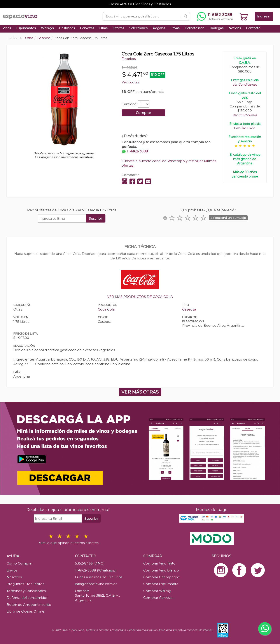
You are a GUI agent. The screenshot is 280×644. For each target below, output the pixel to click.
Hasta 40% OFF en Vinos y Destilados (140, 4)
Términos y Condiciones (26, 591)
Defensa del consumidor (27, 598)
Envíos (12, 570)
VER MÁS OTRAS (140, 392)
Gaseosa (189, 309)
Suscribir (96, 218)
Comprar (143, 113)
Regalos (159, 28)
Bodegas (216, 28)
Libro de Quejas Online (25, 611)
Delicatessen (194, 28)
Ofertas (118, 28)
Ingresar (264, 16)
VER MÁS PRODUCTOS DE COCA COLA (140, 297)
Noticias (235, 28)
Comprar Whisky (157, 591)
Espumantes (26, 28)
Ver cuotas (130, 82)
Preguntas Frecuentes (25, 584)
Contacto (253, 28)
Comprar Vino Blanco (161, 570)
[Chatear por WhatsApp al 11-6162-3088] (215, 16)
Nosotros (14, 577)
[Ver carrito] (244, 16)
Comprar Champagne (162, 577)
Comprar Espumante (161, 584)
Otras (103, 28)
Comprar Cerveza (158, 598)
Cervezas (87, 28)
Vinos (7, 28)
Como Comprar (20, 563)
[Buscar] (185, 16)
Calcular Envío (245, 128)
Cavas (175, 28)
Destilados (67, 28)
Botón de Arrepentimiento (29, 605)
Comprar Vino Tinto (159, 563)
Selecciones (138, 28)
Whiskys (47, 28)
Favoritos (129, 59)
